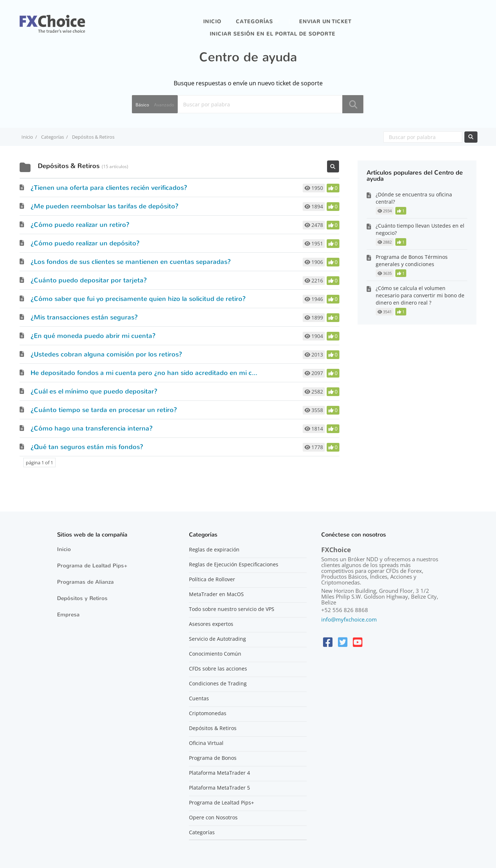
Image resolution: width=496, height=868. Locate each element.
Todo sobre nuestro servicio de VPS (232, 609)
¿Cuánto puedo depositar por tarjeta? (89, 280)
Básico (142, 105)
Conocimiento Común (215, 654)
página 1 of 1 (39, 462)
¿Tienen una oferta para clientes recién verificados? (109, 188)
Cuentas (199, 698)
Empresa (68, 615)
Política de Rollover (212, 579)
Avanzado (164, 105)
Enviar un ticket (325, 22)
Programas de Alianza (85, 582)
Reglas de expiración (214, 550)
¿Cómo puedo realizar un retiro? (80, 225)
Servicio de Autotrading (217, 639)
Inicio (212, 22)
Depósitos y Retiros (82, 598)
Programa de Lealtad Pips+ (92, 566)
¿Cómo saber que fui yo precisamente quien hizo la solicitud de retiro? (138, 299)
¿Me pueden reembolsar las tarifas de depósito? (104, 206)
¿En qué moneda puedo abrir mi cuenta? (93, 336)
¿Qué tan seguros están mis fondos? (87, 447)
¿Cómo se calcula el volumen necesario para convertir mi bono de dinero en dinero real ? (420, 295)
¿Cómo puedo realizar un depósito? (85, 243)
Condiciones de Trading (218, 684)
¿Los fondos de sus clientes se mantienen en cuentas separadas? (131, 262)
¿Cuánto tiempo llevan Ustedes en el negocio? (420, 229)
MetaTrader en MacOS (216, 594)
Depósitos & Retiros (213, 728)
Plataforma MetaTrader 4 (219, 773)
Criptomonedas (208, 713)
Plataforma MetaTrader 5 (219, 788)
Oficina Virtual (206, 743)
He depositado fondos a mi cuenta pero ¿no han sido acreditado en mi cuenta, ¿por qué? (167, 373)
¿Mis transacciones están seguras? (84, 317)
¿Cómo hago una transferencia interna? (92, 428)
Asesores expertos (211, 624)
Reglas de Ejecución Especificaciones (234, 565)
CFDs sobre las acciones (218, 669)
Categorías (254, 22)
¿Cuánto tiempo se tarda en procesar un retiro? (104, 410)
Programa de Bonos (213, 758)
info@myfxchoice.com (349, 619)
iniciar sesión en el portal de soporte (273, 34)
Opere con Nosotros (213, 818)
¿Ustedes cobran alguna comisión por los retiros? (106, 354)
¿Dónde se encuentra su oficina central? (414, 198)
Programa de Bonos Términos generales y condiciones (412, 260)
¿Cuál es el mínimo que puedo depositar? (94, 391)
